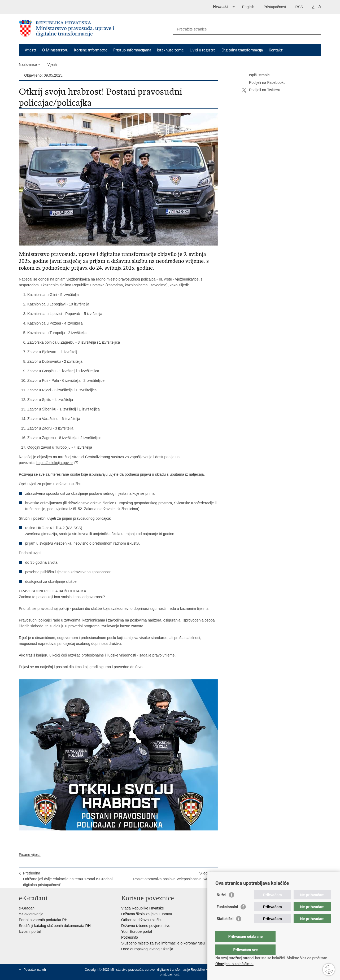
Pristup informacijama (132, 50)
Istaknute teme (170, 50)
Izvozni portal (30, 931)
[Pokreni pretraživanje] (315, 29)
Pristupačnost (275, 7)
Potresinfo (130, 937)
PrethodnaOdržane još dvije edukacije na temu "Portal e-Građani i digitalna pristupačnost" (69, 879)
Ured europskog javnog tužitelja (147, 949)
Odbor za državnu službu (142, 920)
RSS (299, 7)
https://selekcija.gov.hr (55, 463)
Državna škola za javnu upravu (147, 914)
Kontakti (276, 50)
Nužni (221, 905)
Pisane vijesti (30, 855)
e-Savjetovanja (31, 914)
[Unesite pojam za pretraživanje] (241, 29)
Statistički (225, 929)
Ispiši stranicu (257, 75)
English (248, 7)
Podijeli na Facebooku (264, 83)
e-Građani (27, 908)
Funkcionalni (227, 917)
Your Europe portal (137, 931)
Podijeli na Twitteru (261, 90)
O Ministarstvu (55, 50)
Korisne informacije (91, 50)
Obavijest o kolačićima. (234, 964)
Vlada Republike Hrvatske (143, 908)
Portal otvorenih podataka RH (43, 920)
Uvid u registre (203, 50)
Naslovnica (28, 64)
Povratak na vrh (35, 970)
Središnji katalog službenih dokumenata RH (55, 926)
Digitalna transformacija (242, 50)
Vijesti (30, 50)
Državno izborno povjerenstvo (146, 926)
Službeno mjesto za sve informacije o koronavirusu (163, 943)
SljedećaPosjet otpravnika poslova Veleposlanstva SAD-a (173, 876)
